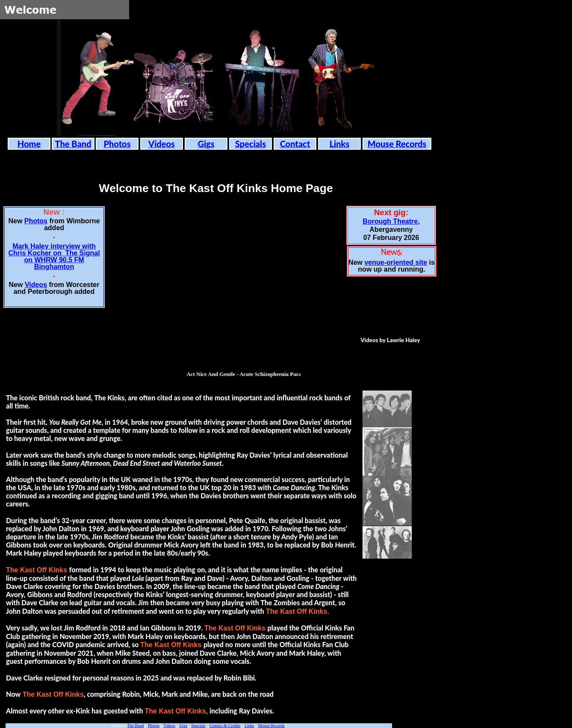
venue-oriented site (396, 262)
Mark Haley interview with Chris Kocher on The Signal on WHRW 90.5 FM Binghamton (54, 256)
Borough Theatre (390, 221)
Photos (36, 221)
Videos (36, 285)
